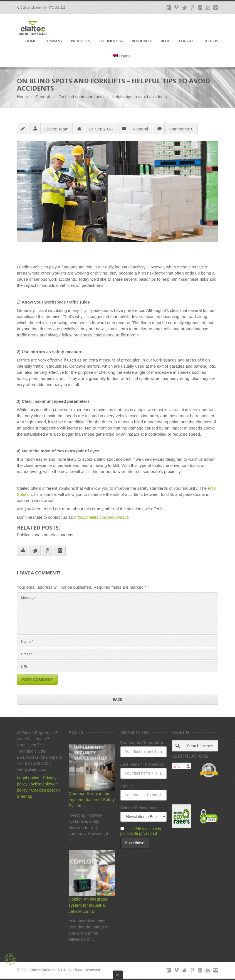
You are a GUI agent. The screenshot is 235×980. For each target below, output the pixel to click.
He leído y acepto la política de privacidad (141, 831)
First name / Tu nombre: (142, 743)
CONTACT (188, 41)
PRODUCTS (81, 41)
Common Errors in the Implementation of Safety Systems (92, 800)
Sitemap (25, 796)
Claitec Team (56, 129)
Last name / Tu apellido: (142, 764)
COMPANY (54, 41)
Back (117, 699)
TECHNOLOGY (111, 41)
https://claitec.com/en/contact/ (102, 517)
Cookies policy (44, 790)
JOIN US (211, 41)
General (43, 97)
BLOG (166, 41)
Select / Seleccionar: (139, 808)
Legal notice (28, 778)
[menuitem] (122, 61)
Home (23, 97)
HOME (31, 41)
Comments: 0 (181, 129)
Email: (126, 786)
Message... (118, 613)
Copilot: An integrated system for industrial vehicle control (89, 905)
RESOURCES (142, 41)
